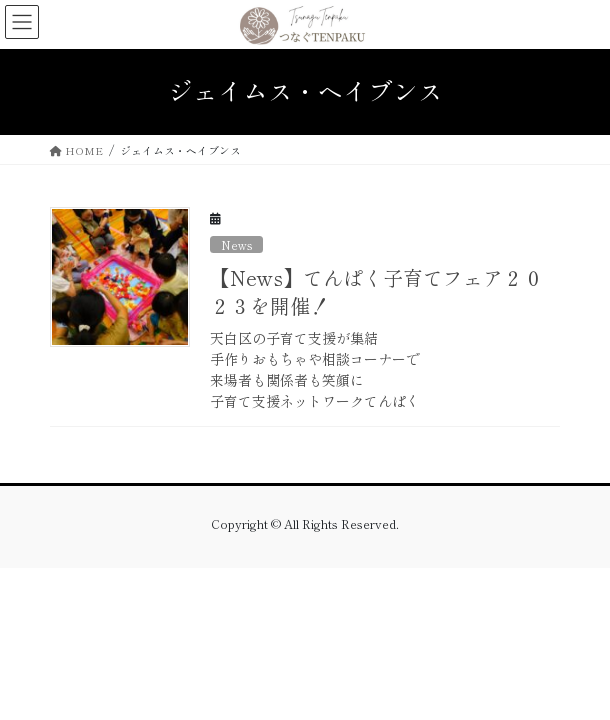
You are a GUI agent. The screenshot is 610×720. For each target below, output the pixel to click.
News (236, 245)
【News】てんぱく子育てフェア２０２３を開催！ (376, 291)
